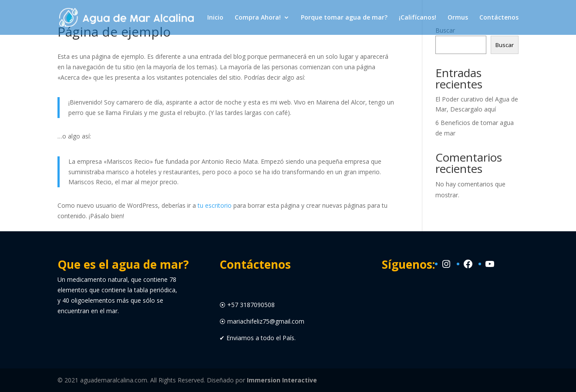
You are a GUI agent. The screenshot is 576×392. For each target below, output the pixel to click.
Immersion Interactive (282, 380)
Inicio (215, 18)
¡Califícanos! (418, 18)
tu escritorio (215, 205)
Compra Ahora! (258, 18)
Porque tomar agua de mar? (344, 18)
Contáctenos (499, 18)
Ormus (458, 18)
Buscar (505, 45)
